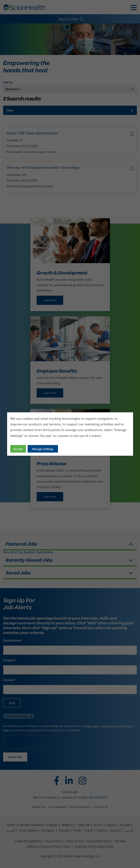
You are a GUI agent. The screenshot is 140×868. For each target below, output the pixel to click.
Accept (18, 449)
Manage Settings (43, 449)
